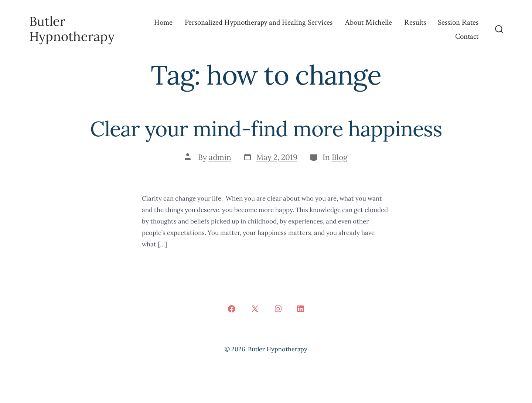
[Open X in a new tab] (255, 309)
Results (415, 22)
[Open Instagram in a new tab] (278, 309)
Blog (340, 157)
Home (163, 22)
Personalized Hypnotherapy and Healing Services (259, 22)
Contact (467, 36)
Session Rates (458, 22)
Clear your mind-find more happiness (266, 129)
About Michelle (368, 22)
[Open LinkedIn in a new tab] (300, 309)
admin (220, 157)
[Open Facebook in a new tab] (232, 309)
